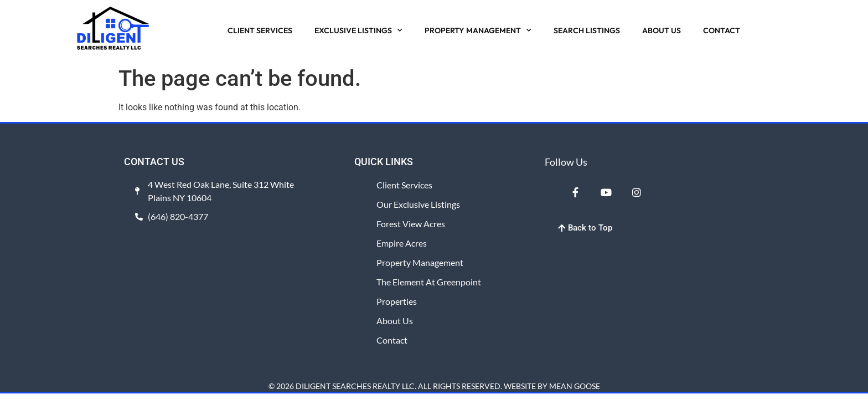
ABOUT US (662, 30)
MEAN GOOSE (575, 386)
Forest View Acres (411, 224)
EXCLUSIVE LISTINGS (358, 30)
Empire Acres (402, 243)
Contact (392, 340)
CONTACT (722, 30)
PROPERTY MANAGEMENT (478, 30)
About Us (395, 321)
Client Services (404, 185)
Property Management (420, 262)
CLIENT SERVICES (260, 30)
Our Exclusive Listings (418, 204)
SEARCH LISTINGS (587, 30)
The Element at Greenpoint (429, 282)
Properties (397, 301)
